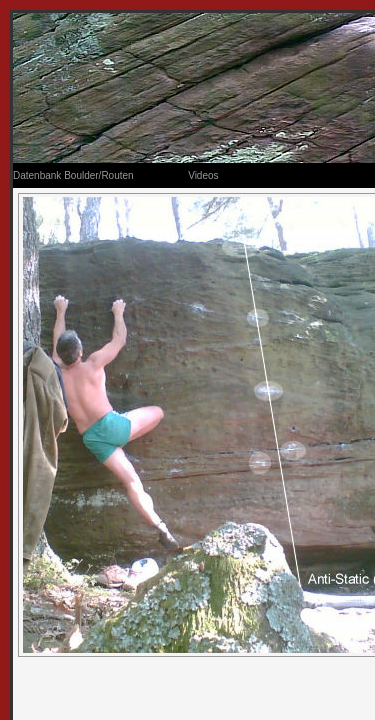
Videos (203, 175)
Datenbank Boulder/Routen (73, 175)
